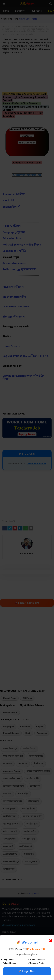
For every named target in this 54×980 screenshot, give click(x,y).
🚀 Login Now (27, 971)
